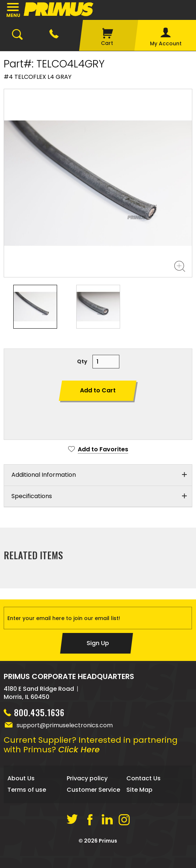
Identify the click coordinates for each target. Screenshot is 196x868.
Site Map (139, 791)
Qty (82, 361)
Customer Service (93, 791)
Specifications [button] (32, 496)
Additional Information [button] (44, 475)
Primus (108, 842)
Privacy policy (87, 780)
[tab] (98, 475)
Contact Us (143, 780)
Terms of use (27, 791)
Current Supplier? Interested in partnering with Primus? (91, 747)
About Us (21, 780)
